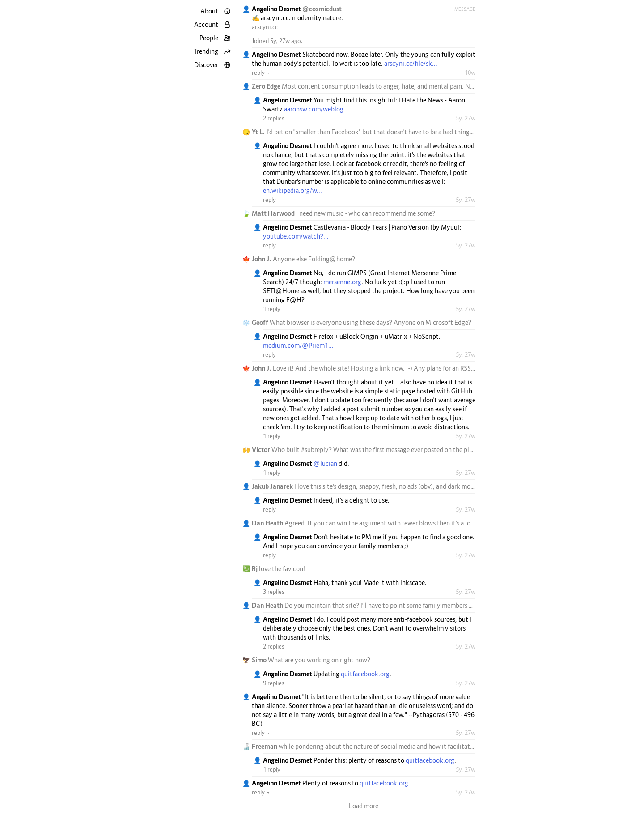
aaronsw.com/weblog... (316, 109)
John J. (262, 259)
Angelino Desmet (277, 9)
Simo (260, 660)
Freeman (265, 746)
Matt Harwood (274, 213)
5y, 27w (466, 118)
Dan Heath (268, 523)
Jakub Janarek (273, 486)
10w (470, 73)
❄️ (246, 322)
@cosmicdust (322, 9)
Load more (364, 806)
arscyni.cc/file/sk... (411, 63)
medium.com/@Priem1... (298, 345)
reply (269, 200)
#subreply (315, 450)
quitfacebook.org (365, 674)
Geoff (261, 322)
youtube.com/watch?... (296, 236)
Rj (255, 569)
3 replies (274, 592)
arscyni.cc (265, 27)
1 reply (272, 309)
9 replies (274, 683)
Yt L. (259, 132)
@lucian (325, 463)
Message (465, 9)
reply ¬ (261, 73)
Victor (262, 450)
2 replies (274, 118)
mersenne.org (342, 282)
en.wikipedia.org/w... (292, 190)
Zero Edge (267, 86)
